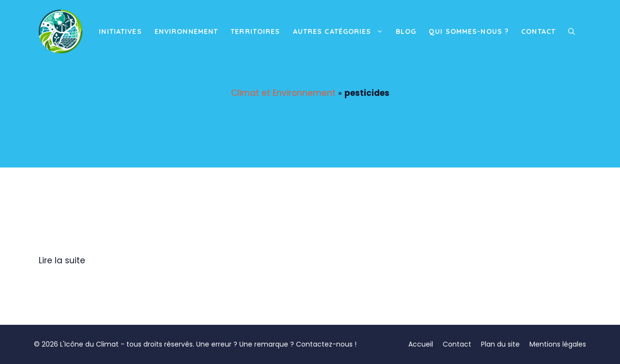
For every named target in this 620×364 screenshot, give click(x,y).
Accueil (421, 344)
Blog (406, 31)
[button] (572, 31)
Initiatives (120, 31)
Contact (538, 31)
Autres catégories (341, 31)
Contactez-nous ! (326, 344)
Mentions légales (558, 344)
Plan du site (500, 344)
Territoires (255, 31)
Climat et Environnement (283, 93)
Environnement (186, 31)
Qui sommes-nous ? (469, 31)
